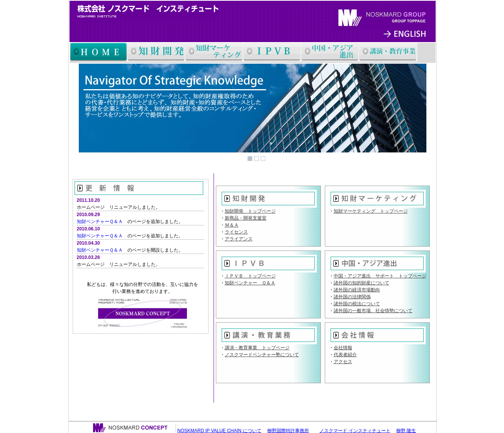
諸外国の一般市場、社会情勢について (373, 311)
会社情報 (343, 348)
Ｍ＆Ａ (232, 225)
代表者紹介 (345, 355)
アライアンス (239, 239)
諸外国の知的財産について (361, 283)
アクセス (343, 362)
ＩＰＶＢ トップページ (250, 276)
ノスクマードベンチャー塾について (262, 355)
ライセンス (236, 232)
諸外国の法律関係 (352, 297)
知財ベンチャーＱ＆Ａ (100, 222)
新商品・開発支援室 (246, 218)
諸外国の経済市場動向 (357, 290)
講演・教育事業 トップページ (257, 348)
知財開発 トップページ (250, 211)
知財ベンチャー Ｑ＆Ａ (250, 283)
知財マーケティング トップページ (371, 211)
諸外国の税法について (357, 304)
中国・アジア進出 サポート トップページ (380, 276)
